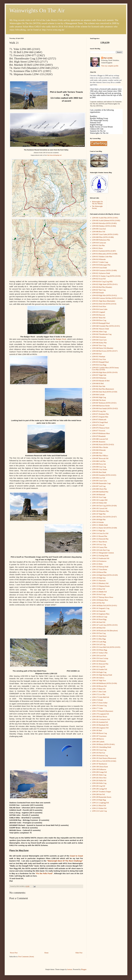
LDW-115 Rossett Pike (100, 536)
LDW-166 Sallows (98, 678)
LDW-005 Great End (99, 229)
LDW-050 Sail (97, 354)
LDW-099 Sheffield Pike (100, 492)
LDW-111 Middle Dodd (100, 525)
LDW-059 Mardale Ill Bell (101, 381)
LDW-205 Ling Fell (99, 786)
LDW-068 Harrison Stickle (101, 406)
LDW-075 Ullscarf (98, 425)
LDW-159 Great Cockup (100, 658)
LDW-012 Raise (97, 248)
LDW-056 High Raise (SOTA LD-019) (105, 372)
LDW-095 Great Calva (100, 481)
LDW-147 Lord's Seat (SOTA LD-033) (105, 625)
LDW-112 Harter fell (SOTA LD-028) (104, 528)
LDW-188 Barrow (98, 739)
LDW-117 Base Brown (100, 542)
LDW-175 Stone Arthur (100, 703)
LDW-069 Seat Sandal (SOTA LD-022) (105, 409)
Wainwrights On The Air (37, 10)
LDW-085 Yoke (97, 453)
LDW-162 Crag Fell (99, 667)
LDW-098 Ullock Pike (99, 489)
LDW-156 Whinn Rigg (100, 650)
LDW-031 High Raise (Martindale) (104, 301)
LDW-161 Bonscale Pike (100, 664)
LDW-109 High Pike (99, 520)
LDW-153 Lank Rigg (99, 642)
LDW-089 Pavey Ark (99, 464)
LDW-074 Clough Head (100, 422)
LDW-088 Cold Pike (99, 461)
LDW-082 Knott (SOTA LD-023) (103, 445)
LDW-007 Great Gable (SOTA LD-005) (105, 234)
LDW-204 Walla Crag (99, 783)
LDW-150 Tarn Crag (99, 633)
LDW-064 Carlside (98, 395)
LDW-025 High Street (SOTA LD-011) (105, 284)
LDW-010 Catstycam (99, 243)
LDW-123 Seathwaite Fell (101, 558)
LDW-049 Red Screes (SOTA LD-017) (105, 351)
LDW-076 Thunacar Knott (101, 428)
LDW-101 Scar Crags (99, 497)
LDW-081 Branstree (99, 442)
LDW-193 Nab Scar (99, 753)
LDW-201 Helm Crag (99, 775)
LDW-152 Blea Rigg (99, 639)
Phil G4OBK (108, 58)
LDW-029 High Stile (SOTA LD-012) (104, 295)
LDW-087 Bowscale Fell (100, 458)
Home (46, 953)
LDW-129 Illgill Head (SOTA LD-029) (105, 575)
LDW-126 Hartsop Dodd (100, 567)
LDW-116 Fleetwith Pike (100, 539)
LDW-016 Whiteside (99, 259)
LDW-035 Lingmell (99, 312)
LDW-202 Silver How (99, 778)
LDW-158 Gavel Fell (99, 656)
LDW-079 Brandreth (99, 436)
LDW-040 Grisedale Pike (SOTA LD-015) (106, 326)
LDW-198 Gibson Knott (100, 767)
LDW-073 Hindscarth (99, 420)
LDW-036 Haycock (98, 315)
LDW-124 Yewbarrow (99, 561)
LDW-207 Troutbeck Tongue (102, 792)
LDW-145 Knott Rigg (99, 619)
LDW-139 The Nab (98, 603)
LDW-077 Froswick (99, 431)
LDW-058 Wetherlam (99, 378)
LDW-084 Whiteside (99, 450)
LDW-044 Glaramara (99, 337)
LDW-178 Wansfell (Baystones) (103, 711)
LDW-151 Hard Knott (99, 636)
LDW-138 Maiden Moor (100, 600)
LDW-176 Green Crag (99, 706)
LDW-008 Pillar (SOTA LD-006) (103, 237)
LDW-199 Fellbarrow (99, 769)
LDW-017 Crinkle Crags (100, 262)
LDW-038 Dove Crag (99, 320)
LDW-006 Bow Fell (99, 232)
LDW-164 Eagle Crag (99, 672)
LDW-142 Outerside (99, 611)
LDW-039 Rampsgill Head (101, 323)
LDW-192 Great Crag (99, 750)
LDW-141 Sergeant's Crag (101, 608)
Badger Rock (61, 339)
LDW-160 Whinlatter (99, 661)
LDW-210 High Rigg (99, 800)
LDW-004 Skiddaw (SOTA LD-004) (104, 226)
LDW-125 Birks (97, 564)
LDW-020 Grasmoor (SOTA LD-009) (104, 270)
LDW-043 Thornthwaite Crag (102, 334)
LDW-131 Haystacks (99, 581)
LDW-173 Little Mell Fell (101, 697)
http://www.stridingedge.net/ (54, 155)
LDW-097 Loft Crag (99, 486)
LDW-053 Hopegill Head (100, 362)
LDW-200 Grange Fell (99, 772)
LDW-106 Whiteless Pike (100, 511)
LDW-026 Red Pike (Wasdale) (102, 287)
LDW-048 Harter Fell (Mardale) (103, 348)
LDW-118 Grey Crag (99, 545)
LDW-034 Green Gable (100, 309)
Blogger (84, 969)
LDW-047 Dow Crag (99, 346)
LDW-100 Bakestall (99, 495)
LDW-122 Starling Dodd (100, 556)
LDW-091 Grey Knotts (100, 470)
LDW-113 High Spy (99, 531)
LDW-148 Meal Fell (99, 628)
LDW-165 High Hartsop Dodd (102, 675)
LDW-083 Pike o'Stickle (100, 447)
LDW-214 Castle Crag (99, 811)
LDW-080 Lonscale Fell (100, 439)
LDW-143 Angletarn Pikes (101, 614)
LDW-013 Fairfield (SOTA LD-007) (104, 251)
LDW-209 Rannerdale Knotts (102, 797)
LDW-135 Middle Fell (99, 592)
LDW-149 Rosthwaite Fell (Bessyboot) (105, 631)
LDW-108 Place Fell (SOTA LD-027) (104, 517)
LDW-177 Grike (97, 708)
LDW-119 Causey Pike (100, 547)
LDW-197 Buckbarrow (100, 764)
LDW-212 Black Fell (99, 806)
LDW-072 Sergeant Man (100, 417)
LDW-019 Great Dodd (99, 268)
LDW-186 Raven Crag (99, 733)
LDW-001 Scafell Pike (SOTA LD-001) (105, 218)
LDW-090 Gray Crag (99, 467)
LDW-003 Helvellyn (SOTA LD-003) (104, 223)
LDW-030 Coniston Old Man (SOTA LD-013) (107, 298)
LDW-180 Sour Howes (100, 717)
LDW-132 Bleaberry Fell (100, 583)
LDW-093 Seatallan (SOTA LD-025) (104, 475)
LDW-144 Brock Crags (100, 617)
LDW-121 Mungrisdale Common (103, 553)
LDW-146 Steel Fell (99, 622)
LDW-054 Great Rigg (99, 365)
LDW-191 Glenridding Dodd (102, 747)
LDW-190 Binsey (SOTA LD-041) (103, 744)
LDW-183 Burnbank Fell (100, 725)
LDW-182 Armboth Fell (100, 722)
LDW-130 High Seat (99, 578)
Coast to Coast (76, 856)
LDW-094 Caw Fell (99, 478)
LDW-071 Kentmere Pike (100, 414)
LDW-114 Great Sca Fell (100, 533)
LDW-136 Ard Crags (99, 594)
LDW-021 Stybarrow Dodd (101, 273)
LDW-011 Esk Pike (98, 246)
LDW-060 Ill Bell (98, 384)
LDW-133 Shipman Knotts (101, 586)
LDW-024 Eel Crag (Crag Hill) (102, 282)
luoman (70, 969)
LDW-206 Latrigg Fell (99, 789)
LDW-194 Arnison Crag (100, 756)
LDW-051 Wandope (99, 357)
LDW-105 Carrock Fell (100, 508)
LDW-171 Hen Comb (99, 692)
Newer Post (14, 953)
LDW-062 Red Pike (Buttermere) (103, 389)
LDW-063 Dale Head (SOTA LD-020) (105, 392)
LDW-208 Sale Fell (98, 794)
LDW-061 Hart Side (99, 386)
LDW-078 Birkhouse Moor (101, 433)
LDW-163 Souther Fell (100, 669)
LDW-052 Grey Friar (99, 359)
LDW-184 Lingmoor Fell (100, 728)
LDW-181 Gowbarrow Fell (101, 719)
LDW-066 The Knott (99, 400)
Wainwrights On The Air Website (97, 203)
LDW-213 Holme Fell (99, 808)
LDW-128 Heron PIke (99, 572)
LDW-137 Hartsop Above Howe (103, 597)
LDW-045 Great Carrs (99, 340)
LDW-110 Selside (98, 522)
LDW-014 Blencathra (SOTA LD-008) (105, 254)
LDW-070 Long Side (99, 411)
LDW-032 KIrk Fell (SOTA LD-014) (104, 304)
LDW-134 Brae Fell (99, 589)
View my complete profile (110, 66)
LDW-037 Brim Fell (99, 318)
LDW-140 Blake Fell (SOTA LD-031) (105, 606)
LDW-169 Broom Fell (99, 686)
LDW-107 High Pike (99, 514)
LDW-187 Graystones (99, 736)
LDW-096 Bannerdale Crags (101, 483)
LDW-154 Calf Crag (99, 645)
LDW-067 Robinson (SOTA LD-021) (104, 403)
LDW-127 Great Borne (100, 570)
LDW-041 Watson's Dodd (100, 329)
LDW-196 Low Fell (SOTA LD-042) (104, 761)
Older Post (79, 953)
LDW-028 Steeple (98, 293)
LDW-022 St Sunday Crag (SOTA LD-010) (106, 276)
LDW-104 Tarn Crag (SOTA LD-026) (104, 506)
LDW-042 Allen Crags (99, 332)
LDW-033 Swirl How (99, 307)
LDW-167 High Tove (99, 681)
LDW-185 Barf (97, 731)
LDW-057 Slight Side (99, 375)
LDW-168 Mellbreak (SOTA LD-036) (104, 683)
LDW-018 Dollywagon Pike (101, 265)
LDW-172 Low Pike (99, 694)
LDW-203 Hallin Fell (99, 781)
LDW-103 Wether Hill (99, 503)
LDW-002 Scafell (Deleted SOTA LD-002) (106, 221)
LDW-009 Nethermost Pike (101, 240)
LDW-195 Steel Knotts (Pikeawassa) (104, 758)
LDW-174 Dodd (97, 700)
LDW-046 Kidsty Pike (99, 343)
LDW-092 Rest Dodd (99, 472)
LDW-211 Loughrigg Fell (100, 803)
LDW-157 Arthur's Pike (100, 653)
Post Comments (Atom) (26, 957)
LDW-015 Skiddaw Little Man (102, 257)
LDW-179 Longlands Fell (101, 714)
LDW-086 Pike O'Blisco (100, 456)
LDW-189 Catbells (98, 742)
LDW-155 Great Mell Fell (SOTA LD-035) (106, 647)
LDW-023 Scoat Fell (99, 279)
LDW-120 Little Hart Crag (101, 550)
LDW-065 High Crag (99, 397)
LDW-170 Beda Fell (99, 689)
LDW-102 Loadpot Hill (100, 500)
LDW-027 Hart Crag (99, 290)
